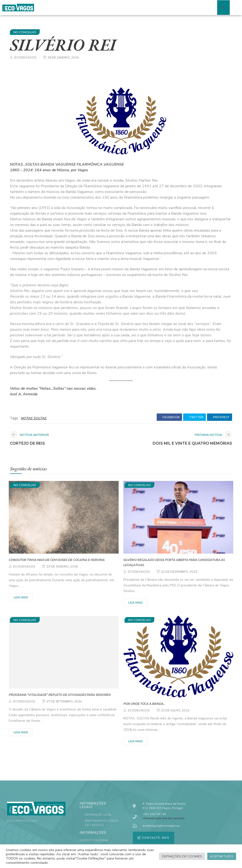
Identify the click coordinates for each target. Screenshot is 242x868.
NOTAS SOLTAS (34, 418)
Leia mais (21, 597)
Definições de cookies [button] (182, 856)
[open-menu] (223, 8)
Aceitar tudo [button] (222, 856)
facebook (169, 417)
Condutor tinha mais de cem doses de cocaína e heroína (57, 560)
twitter (194, 417)
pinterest (220, 417)
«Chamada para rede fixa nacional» (164, 818)
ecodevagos (25, 57)
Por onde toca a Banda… (144, 704)
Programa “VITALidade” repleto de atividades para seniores (60, 695)
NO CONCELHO (25, 32)
